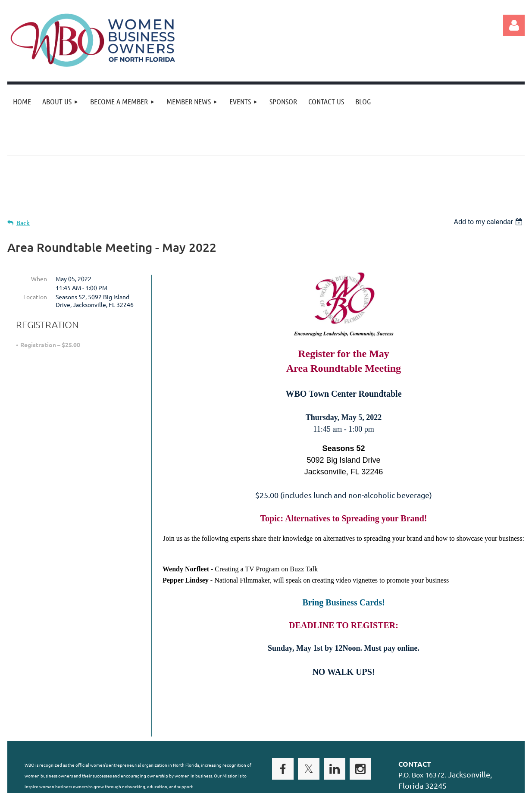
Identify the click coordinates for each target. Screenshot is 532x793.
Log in (514, 25)
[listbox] (489, 222)
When (39, 279)
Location (35, 297)
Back (23, 223)
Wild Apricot (422, 782)
